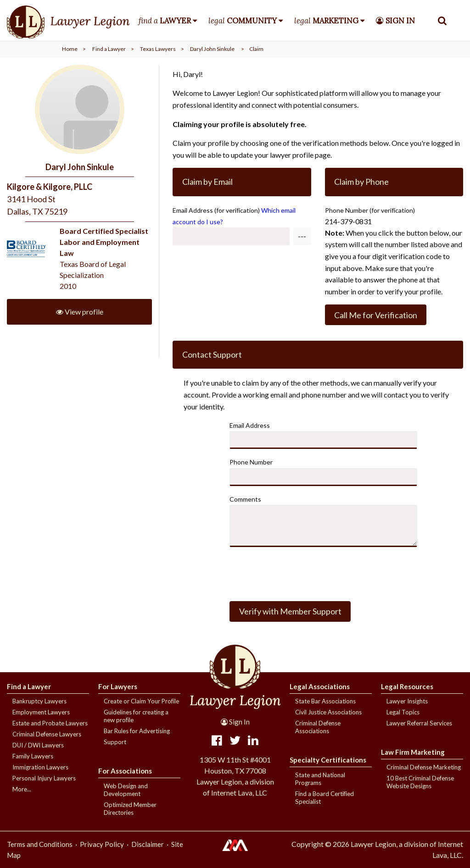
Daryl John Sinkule (212, 49)
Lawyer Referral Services (419, 723)
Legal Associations (320, 686)
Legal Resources (407, 686)
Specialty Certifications (328, 760)
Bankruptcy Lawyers (39, 701)
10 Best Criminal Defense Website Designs (420, 782)
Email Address (234, 216)
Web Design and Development (126, 790)
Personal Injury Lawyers (44, 778)
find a (165, 21)
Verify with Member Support (290, 611)
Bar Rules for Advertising (137, 731)
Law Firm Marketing (413, 752)
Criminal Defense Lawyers (47, 734)
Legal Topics (403, 712)
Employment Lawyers (41, 712)
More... (22, 789)
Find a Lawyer (109, 49)
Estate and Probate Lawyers (50, 723)
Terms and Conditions (40, 844)
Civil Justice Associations (328, 712)
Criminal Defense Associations (318, 727)
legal (243, 21)
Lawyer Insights (407, 701)
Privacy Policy (102, 844)
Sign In (235, 722)
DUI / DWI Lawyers (38, 745)
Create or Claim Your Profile (141, 701)
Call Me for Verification (376, 315)
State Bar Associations (325, 701)
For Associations (125, 771)
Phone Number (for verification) (370, 210)
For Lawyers (118, 686)
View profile (80, 312)
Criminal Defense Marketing (424, 767)
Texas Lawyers (158, 49)
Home (70, 49)
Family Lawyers (33, 756)
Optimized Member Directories (130, 809)
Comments (245, 499)
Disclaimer (148, 844)
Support (115, 742)
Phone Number (251, 462)
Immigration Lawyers (40, 767)
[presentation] (299, 572)
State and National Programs (320, 779)
